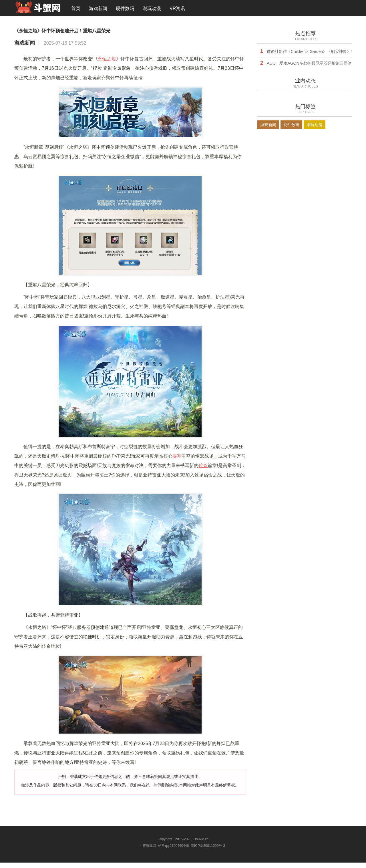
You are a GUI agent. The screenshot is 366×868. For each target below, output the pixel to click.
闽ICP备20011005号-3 (208, 852)
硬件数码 (125, 10)
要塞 (177, 463)
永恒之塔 (107, 65)
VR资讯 (177, 10)
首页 (76, 10)
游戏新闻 (98, 10)
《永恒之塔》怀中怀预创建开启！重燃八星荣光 (110, 35)
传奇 (203, 472)
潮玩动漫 (152, 10)
